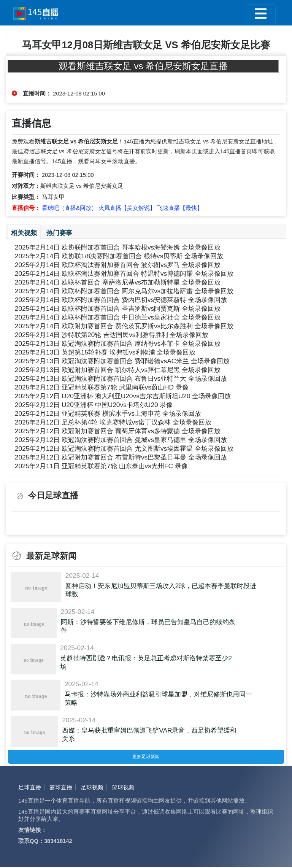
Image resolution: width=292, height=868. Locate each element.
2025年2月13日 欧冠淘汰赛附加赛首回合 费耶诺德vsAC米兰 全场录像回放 (122, 361)
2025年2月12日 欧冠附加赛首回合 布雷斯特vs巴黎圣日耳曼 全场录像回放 (121, 457)
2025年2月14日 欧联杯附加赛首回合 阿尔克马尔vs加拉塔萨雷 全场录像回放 (124, 291)
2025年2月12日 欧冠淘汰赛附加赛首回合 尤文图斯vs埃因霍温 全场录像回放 (124, 448)
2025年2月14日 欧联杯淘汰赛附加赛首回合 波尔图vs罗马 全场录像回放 (118, 265)
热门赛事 (59, 233)
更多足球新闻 (146, 757)
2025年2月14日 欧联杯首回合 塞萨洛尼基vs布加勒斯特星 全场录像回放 (118, 282)
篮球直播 (61, 789)
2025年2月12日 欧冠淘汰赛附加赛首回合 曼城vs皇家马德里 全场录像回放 (121, 440)
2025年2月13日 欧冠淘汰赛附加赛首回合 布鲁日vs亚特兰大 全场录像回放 (121, 378)
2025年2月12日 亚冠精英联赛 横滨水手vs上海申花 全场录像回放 (108, 413)
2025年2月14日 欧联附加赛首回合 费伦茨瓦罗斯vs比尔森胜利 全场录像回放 (124, 326)
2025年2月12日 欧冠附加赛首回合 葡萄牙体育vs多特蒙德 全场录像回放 (118, 431)
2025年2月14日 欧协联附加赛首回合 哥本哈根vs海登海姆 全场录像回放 (118, 247)
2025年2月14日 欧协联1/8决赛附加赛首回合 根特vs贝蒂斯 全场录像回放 (119, 256)
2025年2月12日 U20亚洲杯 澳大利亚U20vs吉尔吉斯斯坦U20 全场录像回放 (123, 396)
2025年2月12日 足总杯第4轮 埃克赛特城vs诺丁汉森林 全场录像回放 (113, 422)
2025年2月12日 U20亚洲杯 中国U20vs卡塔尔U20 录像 (94, 405)
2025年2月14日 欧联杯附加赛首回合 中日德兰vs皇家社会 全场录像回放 (118, 317)
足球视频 (92, 789)
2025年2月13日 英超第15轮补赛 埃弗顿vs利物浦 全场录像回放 (105, 352)
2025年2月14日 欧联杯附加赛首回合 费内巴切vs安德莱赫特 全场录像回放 (121, 300)
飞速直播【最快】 (180, 208)
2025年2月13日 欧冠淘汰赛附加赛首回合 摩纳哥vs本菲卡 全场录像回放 (118, 343)
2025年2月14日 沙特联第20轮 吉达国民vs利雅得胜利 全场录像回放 (112, 335)
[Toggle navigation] (261, 14)
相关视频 (24, 233)
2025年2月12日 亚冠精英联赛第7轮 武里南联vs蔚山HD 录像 (102, 387)
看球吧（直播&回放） (69, 208)
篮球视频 (123, 789)
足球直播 (30, 789)
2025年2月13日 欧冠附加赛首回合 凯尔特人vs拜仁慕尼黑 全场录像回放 (118, 370)
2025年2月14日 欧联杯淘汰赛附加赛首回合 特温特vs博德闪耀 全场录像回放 (124, 273)
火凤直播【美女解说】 (127, 208)
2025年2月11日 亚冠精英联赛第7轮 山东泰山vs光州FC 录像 (101, 466)
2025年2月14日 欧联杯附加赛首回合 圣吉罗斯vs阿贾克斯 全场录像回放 (118, 308)
